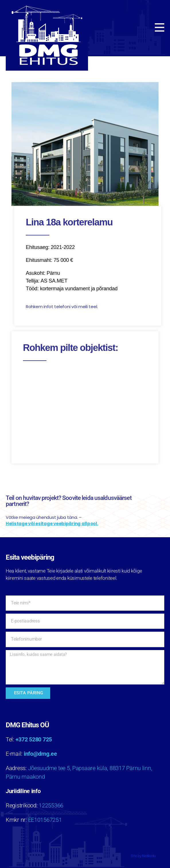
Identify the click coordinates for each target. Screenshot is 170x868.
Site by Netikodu (143, 856)
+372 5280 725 (34, 739)
